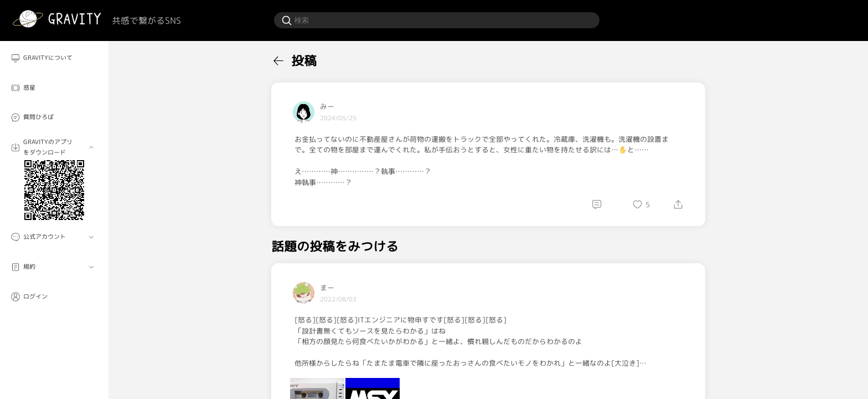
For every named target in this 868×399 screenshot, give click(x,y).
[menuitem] (54, 58)
